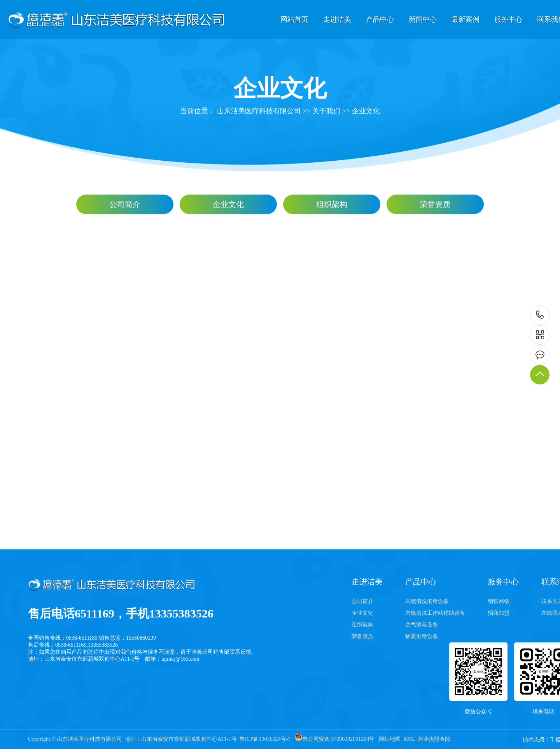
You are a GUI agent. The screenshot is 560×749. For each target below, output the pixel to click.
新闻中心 (423, 19)
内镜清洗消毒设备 (427, 601)
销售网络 (499, 601)
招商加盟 (499, 613)
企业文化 (366, 112)
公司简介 (125, 205)
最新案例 (465, 19)
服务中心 (508, 19)
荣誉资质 (435, 205)
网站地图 (390, 739)
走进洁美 (337, 19)
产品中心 (380, 19)
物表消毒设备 (422, 636)
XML (409, 739)
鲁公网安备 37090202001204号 (335, 739)
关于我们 (326, 112)
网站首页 (294, 19)
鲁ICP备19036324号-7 (265, 739)
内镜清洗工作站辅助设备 (435, 613)
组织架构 (332, 205)
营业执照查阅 (434, 739)
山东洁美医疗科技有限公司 (259, 112)
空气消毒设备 (422, 625)
